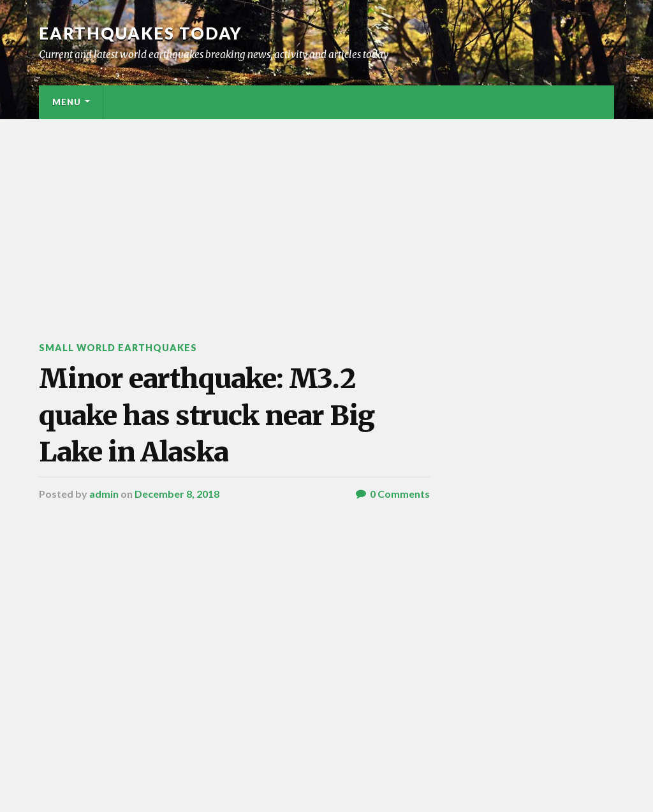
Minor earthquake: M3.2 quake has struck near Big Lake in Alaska (207, 415)
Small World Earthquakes (118, 348)
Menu (67, 102)
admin (104, 494)
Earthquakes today (141, 33)
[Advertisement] (326, 215)
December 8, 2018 (177, 494)
